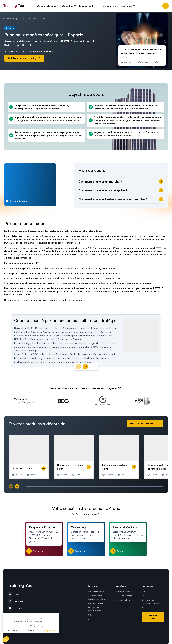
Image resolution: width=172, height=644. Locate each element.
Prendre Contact (153, 617)
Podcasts (146, 596)
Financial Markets (123, 600)
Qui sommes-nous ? (97, 591)
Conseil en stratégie (124, 596)
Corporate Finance (123, 591)
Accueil (6, 18)
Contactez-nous (95, 603)
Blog (144, 591)
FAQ (144, 607)
